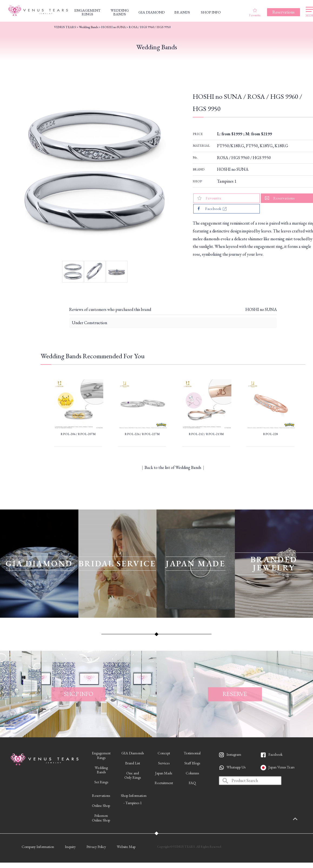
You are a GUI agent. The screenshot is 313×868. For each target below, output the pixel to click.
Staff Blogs (192, 763)
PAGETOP (301, 819)
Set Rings (101, 782)
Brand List (133, 763)
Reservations (101, 795)
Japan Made (164, 773)
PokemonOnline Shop (101, 818)
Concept (164, 753)
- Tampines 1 (133, 803)
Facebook (275, 754)
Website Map (126, 847)
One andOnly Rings (133, 775)
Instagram (234, 754)
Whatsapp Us (236, 767)
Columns (192, 773)
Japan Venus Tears (281, 767)
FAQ (192, 783)
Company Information (38, 847)
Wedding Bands (89, 27)
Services (164, 763)
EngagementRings (101, 755)
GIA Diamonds (133, 753)
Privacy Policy (96, 847)
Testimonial (192, 753)
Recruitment (164, 783)
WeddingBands (101, 770)
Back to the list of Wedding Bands (173, 467)
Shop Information (134, 795)
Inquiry (70, 847)
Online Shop (101, 805)
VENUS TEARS (65, 27)
